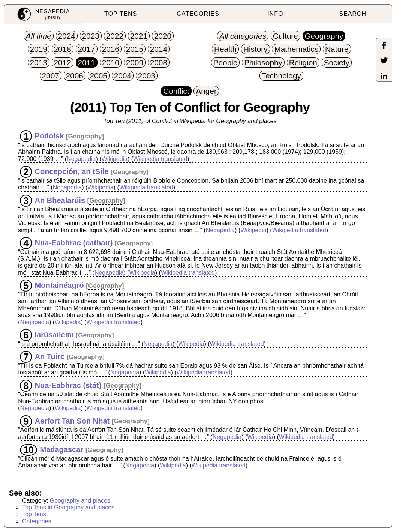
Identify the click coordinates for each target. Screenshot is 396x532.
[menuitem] (43, 14)
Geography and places (247, 121)
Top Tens (34, 514)
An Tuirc (50, 356)
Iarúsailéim (55, 335)
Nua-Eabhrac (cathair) (74, 243)
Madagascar (61, 449)
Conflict (162, 121)
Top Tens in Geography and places (68, 507)
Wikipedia (115, 159)
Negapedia (81, 159)
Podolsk (49, 136)
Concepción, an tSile (72, 171)
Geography (85, 136)
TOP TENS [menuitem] (121, 14)
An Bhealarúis (60, 200)
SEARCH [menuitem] (353, 14)
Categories (37, 521)
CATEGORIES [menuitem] (198, 14)
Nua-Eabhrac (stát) (68, 385)
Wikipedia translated (160, 159)
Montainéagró (59, 285)
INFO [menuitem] (275, 14)
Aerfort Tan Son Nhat (72, 421)
